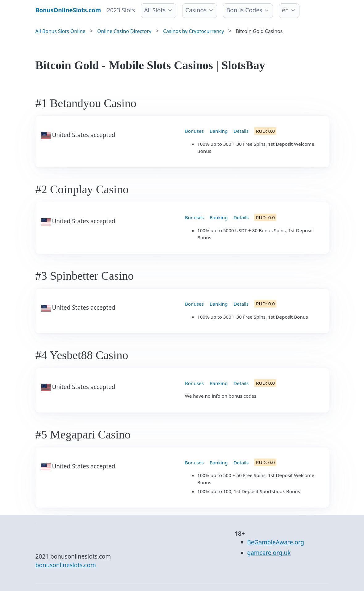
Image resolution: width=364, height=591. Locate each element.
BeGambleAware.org (276, 542)
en (285, 10)
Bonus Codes (244, 10)
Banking (219, 131)
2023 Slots (121, 10)
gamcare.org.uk (269, 553)
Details (241, 131)
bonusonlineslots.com (66, 565)
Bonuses (194, 131)
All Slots (155, 10)
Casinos (196, 10)
